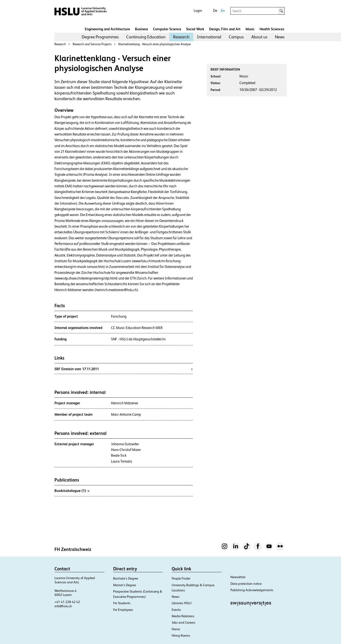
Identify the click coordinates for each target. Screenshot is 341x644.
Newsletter (238, 577)
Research (181, 37)
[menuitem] (100, 37)
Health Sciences (272, 29)
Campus (236, 37)
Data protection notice (246, 584)
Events (176, 610)
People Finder (181, 578)
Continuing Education (146, 37)
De (215, 11)
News (280, 37)
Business (141, 29)
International (209, 37)
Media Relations (183, 616)
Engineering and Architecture (107, 29)
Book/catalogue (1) (72, 491)
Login (198, 11)
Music (250, 29)
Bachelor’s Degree (126, 578)
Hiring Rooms (181, 635)
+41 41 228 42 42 (67, 602)
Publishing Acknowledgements (252, 590)
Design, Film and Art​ (225, 29)
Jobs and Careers (184, 622)
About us (259, 37)
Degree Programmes (100, 37)
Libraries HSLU (182, 603)
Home (176, 629)
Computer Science (167, 29)
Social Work (195, 29)
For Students (122, 603)
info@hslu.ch (63, 606)
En (223, 11)
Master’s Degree (125, 585)
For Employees (123, 610)
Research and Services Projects (92, 44)
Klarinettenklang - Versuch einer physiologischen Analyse (155, 44)
